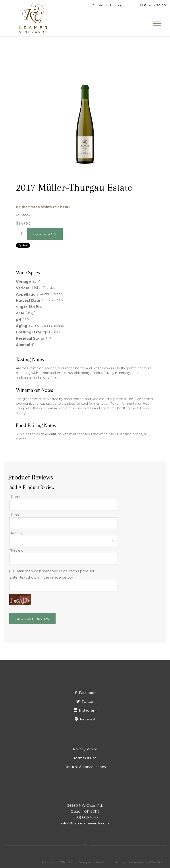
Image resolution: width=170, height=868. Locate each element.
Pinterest (85, 719)
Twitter (85, 702)
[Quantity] (21, 234)
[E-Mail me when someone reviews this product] (11, 572)
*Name (15, 497)
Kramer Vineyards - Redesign (33, 18)
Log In (121, 5)
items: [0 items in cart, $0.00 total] (153, 5)
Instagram (85, 710)
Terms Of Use (85, 758)
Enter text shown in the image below (41, 577)
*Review (16, 550)
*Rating (16, 533)
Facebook (85, 693)
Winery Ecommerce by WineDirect (140, 862)
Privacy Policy (85, 749)
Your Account (102, 5)
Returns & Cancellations (85, 767)
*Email (15, 515)
